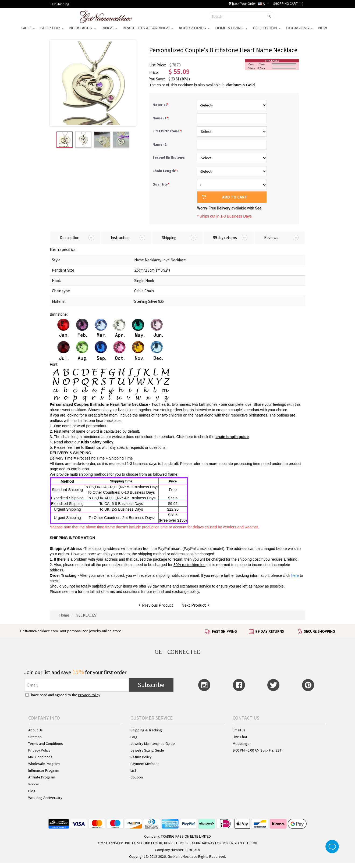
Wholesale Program (44, 764)
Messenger (242, 744)
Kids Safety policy (97, 442)
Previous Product (156, 605)
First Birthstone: (168, 131)
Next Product (195, 605)
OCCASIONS (299, 28)
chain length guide (232, 437)
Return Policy (141, 757)
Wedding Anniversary (45, 798)
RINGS (109, 28)
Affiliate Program (42, 777)
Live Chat (240, 737)
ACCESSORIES (194, 28)
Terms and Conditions (46, 744)
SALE (28, 28)
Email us (93, 447)
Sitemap (35, 737)
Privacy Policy (89, 695)
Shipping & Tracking (146, 730)
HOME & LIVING (231, 28)
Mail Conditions (40, 757)
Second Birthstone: (169, 157)
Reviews (34, 784)
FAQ (134, 737)
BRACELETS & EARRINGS (148, 28)
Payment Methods (145, 764)
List (133, 770)
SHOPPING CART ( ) (288, 4)
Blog (32, 791)
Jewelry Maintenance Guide (153, 744)
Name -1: (161, 118)
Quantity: (161, 184)
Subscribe (151, 685)
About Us (35, 730)
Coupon (137, 777)
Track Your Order (242, 4)
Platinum (234, 85)
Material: (161, 105)
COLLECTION (267, 28)
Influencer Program (44, 770)
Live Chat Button (332, 846)
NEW (323, 28)
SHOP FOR (52, 28)
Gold (250, 85)
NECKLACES (82, 28)
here (73, 592)
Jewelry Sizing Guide (147, 750)
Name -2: (160, 145)
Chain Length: (166, 171)
